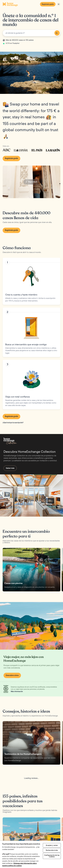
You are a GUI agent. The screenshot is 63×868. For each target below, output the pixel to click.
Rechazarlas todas (52, 850)
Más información (17, 691)
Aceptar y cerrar (52, 845)
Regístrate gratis (48, 4)
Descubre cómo (12, 675)
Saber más (10, 468)
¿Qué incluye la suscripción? (13, 423)
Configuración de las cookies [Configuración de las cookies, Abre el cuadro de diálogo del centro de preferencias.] (52, 856)
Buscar (57, 33)
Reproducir (32, 182)
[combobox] (31, 33)
